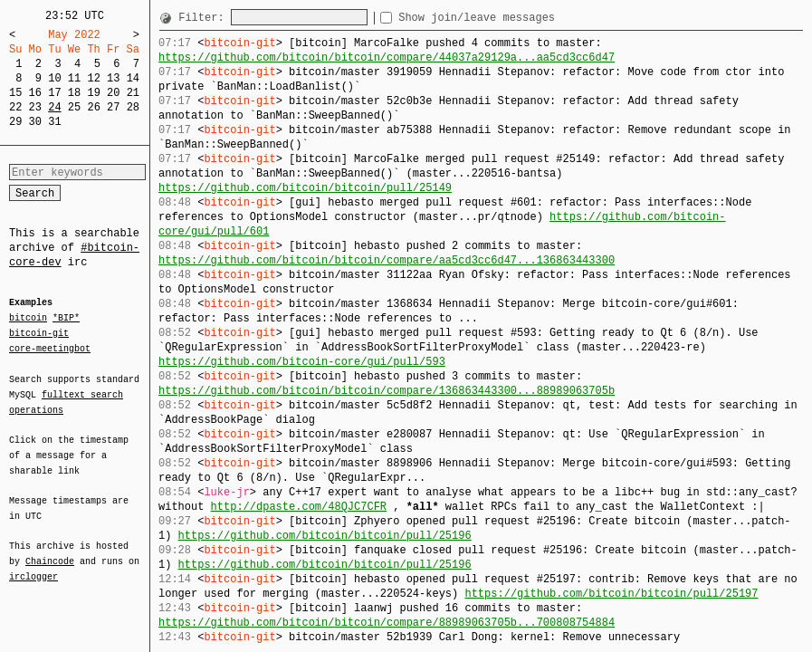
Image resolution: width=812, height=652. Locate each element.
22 (15, 107)
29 (15, 122)
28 (133, 107)
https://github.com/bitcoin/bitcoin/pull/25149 (305, 188)
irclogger (33, 565)
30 (35, 122)
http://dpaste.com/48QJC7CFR (299, 507)
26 (93, 107)
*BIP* (66, 319)
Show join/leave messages (509, 18)
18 (74, 93)
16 (35, 93)
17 (54, 93)
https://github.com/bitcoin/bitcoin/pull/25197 (611, 594)
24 (54, 107)
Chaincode (50, 551)
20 (113, 93)
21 (133, 93)
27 (113, 107)
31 (54, 122)
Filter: (205, 18)
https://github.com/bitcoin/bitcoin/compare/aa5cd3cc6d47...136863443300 (387, 260)
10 (54, 78)
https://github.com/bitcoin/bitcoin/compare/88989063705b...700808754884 (387, 623)
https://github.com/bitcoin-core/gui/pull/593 (302, 362)
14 (133, 78)
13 (113, 78)
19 (93, 93)
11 (74, 78)
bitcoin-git (39, 333)
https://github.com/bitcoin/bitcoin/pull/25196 (325, 536)
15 (15, 93)
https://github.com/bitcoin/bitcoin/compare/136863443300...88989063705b (387, 391)
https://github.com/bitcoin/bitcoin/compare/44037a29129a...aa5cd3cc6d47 (387, 58)
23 (35, 107)
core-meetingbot (50, 348)
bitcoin (28, 319)
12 (93, 78)
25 (74, 107)
